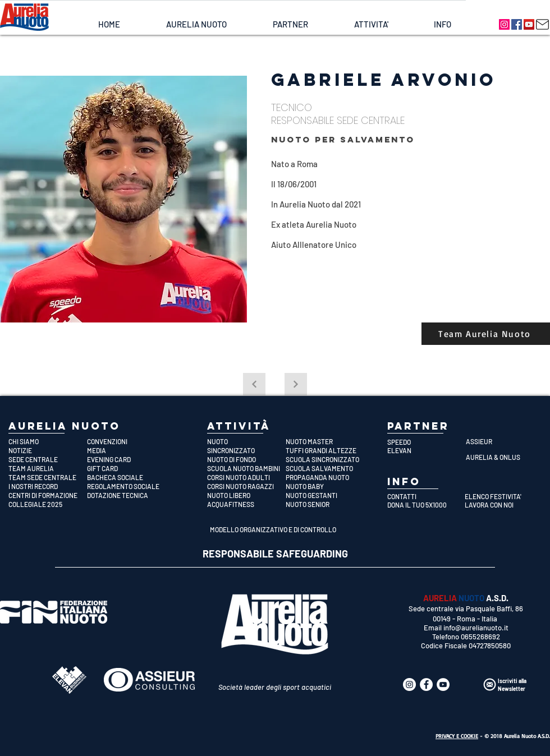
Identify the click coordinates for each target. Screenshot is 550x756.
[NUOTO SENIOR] (325, 504)
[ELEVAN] (427, 450)
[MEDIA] (126, 450)
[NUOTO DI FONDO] (246, 459)
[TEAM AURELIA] (48, 468)
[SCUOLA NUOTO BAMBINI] (246, 468)
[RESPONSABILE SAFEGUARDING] (275, 554)
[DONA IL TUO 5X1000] (423, 505)
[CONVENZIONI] (126, 441)
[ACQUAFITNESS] (246, 504)
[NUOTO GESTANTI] (325, 495)
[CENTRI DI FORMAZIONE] (48, 495)
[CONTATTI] (423, 496)
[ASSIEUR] (505, 441)
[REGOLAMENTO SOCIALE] (126, 486)
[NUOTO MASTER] (325, 441)
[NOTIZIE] (48, 450)
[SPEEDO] (427, 442)
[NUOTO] (246, 441)
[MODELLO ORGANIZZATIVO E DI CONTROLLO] (275, 529)
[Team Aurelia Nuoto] (486, 334)
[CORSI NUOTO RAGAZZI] (246, 486)
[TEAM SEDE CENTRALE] (48, 477)
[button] (196, 24)
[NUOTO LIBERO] (246, 495)
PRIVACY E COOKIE (457, 736)
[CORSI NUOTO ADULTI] (246, 477)
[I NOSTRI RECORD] (48, 486)
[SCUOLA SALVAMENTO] (325, 468)
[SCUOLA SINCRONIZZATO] (325, 459)
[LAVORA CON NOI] (500, 505)
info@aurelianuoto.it (476, 628)
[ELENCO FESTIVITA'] (500, 496)
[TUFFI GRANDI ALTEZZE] (325, 450)
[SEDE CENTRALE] (48, 459)
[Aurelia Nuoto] (504, 24)
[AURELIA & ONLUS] (505, 457)
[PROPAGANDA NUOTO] (325, 477)
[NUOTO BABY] (325, 486)
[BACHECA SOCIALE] (126, 477)
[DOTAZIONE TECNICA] (126, 495)
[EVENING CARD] (126, 459)
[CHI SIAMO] (48, 441)
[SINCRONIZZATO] (246, 450)
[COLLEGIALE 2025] (48, 504)
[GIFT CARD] (126, 468)
